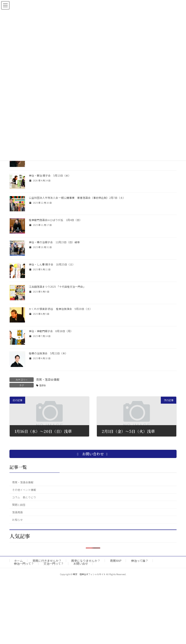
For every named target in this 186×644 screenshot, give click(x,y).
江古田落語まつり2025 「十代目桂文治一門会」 (57, 287)
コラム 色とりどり (24, 497)
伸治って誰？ (140, 561)
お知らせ (17, 520)
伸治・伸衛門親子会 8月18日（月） (51, 331)
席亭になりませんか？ (86, 561)
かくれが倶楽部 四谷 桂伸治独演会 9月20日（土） (61, 309)
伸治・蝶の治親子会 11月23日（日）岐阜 (54, 242)
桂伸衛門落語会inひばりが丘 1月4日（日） (55, 220)
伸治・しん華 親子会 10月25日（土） (52, 264)
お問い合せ (81, 563)
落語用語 (17, 512)
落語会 (43, 385)
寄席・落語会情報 (48, 379)
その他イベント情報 (24, 490)
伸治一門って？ (24, 563)
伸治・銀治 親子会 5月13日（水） (50, 175)
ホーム (18, 561)
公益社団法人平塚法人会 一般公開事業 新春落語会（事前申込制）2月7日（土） (77, 198)
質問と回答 (19, 505)
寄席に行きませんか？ (47, 561)
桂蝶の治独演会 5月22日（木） (48, 353)
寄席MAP (116, 561)
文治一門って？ (54, 563)
